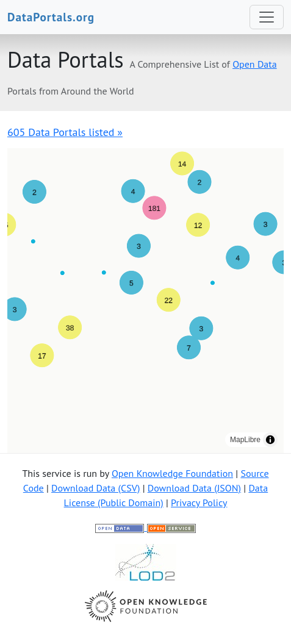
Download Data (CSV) (95, 488)
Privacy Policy (199, 503)
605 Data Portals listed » (65, 132)
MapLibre (245, 440)
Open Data (255, 64)
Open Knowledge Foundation (172, 473)
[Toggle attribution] (270, 440)
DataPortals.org (51, 17)
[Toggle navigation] (267, 17)
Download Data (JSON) (194, 488)
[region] (145, 301)
